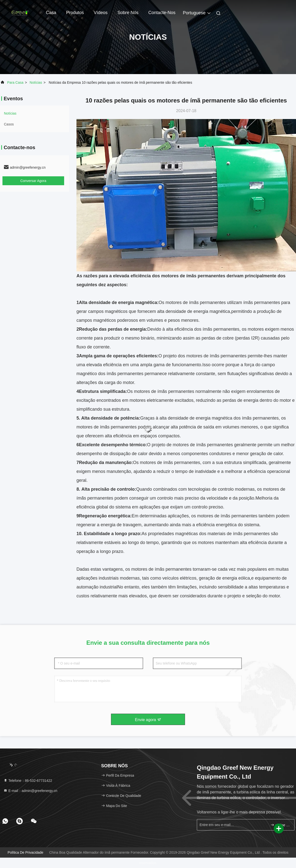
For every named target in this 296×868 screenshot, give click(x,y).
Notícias (36, 82)
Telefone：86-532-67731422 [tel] (28, 781)
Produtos (75, 13)
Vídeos (101, 13)
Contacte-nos (162, 13)
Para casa (15, 82)
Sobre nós (128, 13)
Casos (9, 124)
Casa (51, 13)
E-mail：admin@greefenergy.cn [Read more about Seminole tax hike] (30, 791)
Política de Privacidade (26, 852)
